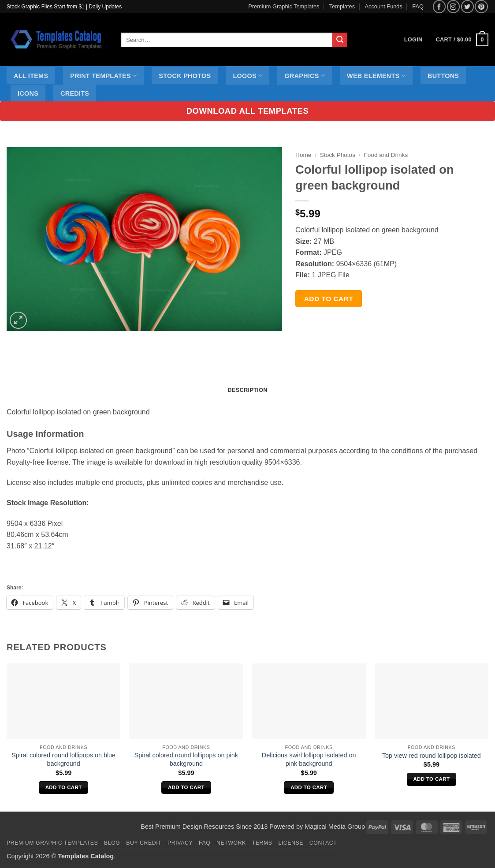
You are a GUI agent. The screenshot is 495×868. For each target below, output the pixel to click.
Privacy (180, 843)
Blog (112, 843)
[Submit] (340, 40)
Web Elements (376, 76)
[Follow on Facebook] (439, 6)
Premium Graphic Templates (284, 6)
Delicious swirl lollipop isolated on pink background (309, 759)
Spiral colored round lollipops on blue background (63, 759)
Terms (262, 843)
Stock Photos (185, 76)
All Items (31, 76)
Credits (75, 93)
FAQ (418, 6)
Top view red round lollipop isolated (432, 756)
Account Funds (384, 6)
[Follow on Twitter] (467, 6)
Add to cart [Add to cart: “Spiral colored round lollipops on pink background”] (186, 787)
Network (231, 843)
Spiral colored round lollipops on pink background (186, 759)
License (291, 843)
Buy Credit (144, 843)
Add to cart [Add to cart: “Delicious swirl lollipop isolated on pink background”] (309, 787)
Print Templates (103, 76)
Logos (247, 76)
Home (303, 155)
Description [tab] (247, 390)
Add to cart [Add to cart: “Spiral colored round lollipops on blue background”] (64, 787)
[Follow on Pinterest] (481, 6)
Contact (323, 843)
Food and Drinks (386, 155)
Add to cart (329, 299)
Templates (342, 6)
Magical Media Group (335, 827)
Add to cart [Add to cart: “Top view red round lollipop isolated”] (431, 779)
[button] (462, 40)
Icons (28, 93)
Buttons (443, 76)
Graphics (305, 76)
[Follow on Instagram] (453, 6)
